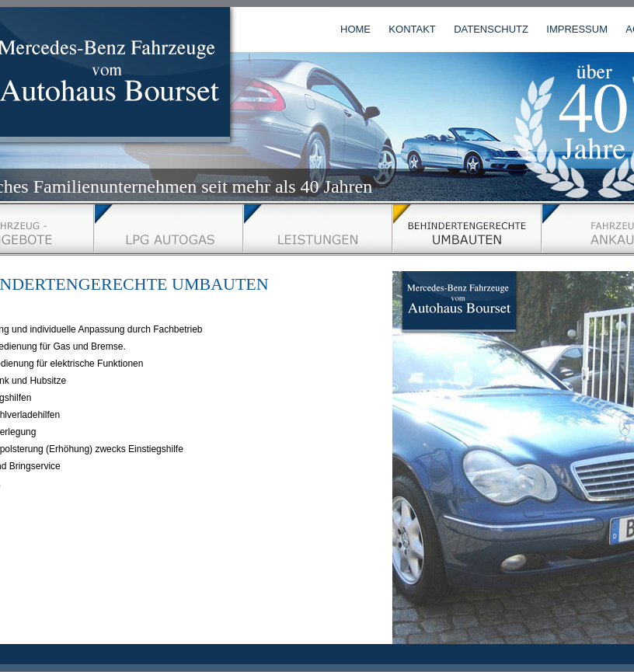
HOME (355, 29)
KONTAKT (412, 29)
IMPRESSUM (577, 29)
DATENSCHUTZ (491, 29)
